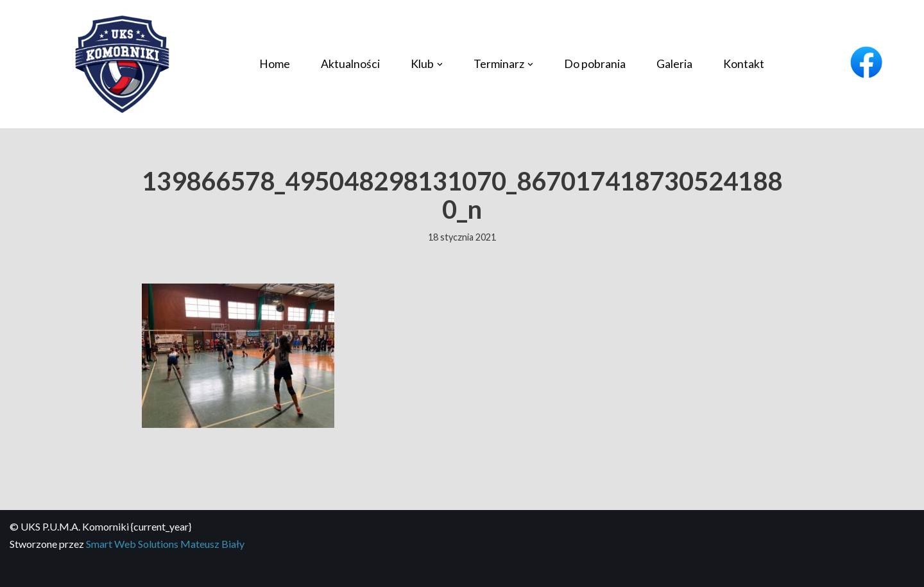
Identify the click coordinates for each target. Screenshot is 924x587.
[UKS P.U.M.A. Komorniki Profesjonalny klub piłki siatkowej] (122, 64)
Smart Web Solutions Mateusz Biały (165, 544)
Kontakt (744, 64)
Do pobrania (595, 64)
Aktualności (350, 64)
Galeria (674, 64)
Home (275, 64)
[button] (440, 64)
